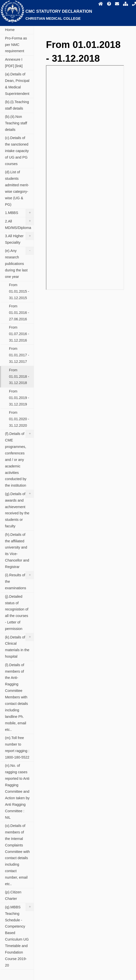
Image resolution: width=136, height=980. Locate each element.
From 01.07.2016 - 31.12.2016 (19, 334)
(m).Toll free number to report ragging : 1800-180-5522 (17, 748)
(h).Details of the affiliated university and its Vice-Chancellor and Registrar (17, 551)
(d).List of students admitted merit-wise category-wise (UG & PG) (17, 188)
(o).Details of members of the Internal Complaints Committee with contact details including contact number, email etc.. (17, 855)
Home (10, 30)
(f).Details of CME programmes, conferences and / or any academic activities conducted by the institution (19, 459)
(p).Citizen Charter (13, 895)
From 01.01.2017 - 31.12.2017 (19, 355)
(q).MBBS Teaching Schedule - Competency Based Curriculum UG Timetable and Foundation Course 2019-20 (19, 935)
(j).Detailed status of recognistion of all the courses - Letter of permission (17, 613)
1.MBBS (19, 213)
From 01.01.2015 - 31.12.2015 (19, 291)
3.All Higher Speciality (19, 238)
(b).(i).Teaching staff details (17, 105)
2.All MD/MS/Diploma (19, 223)
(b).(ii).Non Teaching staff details (16, 123)
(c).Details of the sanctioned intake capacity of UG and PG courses (17, 151)
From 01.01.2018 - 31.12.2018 (19, 377)
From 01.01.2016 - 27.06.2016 (19, 313)
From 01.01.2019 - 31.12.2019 (19, 398)
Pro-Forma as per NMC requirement (16, 45)
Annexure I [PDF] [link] (14, 63)
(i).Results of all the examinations (19, 581)
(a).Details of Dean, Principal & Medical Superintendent (17, 84)
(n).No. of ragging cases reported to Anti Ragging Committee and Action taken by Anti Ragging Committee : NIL (17, 791)
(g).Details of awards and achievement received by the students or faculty (19, 509)
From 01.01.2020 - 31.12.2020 (19, 419)
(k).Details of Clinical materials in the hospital (19, 646)
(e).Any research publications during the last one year (19, 263)
